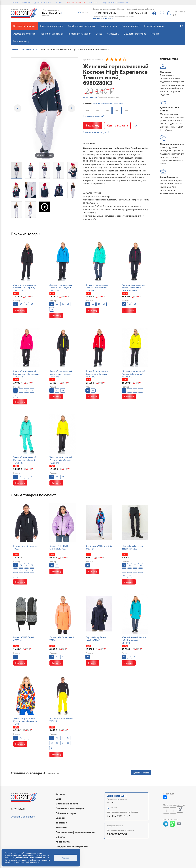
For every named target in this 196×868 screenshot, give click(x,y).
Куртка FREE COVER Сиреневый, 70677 (59, 547)
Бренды (60, 818)
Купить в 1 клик (117, 125)
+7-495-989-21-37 (105, 13)
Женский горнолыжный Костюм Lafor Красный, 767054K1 (97, 374)
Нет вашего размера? (93, 116)
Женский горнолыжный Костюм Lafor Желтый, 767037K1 (133, 374)
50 (127, 110)
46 (107, 110)
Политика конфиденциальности (75, 832)
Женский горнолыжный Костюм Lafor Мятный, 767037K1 (97, 288)
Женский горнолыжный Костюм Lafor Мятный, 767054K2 (25, 460)
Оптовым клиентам (75, 2)
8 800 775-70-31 (137, 13)
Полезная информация (70, 808)
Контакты (93, 2)
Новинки (26, 2)
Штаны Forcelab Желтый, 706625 (61, 720)
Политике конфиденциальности (18, 860)
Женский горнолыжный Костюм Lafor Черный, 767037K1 (25, 288)
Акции (59, 2)
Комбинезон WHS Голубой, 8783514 (99, 547)
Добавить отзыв (141, 773)
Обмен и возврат (66, 813)
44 (97, 110)
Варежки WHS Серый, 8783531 (24, 639)
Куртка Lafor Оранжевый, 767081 (62, 639)
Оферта (60, 837)
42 (88, 110)
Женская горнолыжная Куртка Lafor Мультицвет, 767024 (26, 721)
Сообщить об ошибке (23, 817)
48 (117, 110)
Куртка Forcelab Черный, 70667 (25, 547)
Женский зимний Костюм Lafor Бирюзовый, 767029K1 (134, 640)
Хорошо (65, 858)
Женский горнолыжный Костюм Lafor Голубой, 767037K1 (61, 288)
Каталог (14, 2)
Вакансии (61, 822)
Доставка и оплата (43, 2)
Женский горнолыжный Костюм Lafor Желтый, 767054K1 (61, 460)
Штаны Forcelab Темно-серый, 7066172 (133, 547)
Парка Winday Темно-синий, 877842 (96, 639)
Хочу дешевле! (90, 97)
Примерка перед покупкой (96, 132)
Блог (58, 799)
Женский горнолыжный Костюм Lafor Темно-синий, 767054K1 (133, 288)
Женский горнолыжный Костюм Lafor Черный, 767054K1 (61, 374)
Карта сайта (63, 842)
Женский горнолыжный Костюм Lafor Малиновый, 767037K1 (26, 374)
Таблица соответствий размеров (108, 104)
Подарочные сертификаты (115, 2)
